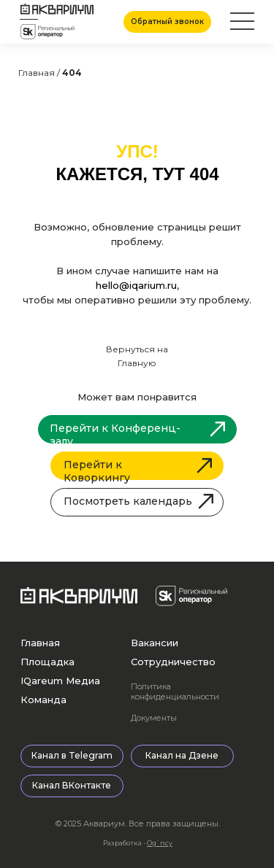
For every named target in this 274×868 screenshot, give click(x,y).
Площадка (47, 662)
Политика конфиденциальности (175, 691)
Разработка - (138, 843)
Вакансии (155, 643)
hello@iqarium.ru (136, 285)
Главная (40, 643)
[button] (167, 22)
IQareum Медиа (60, 681)
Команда (43, 700)
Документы (154, 718)
